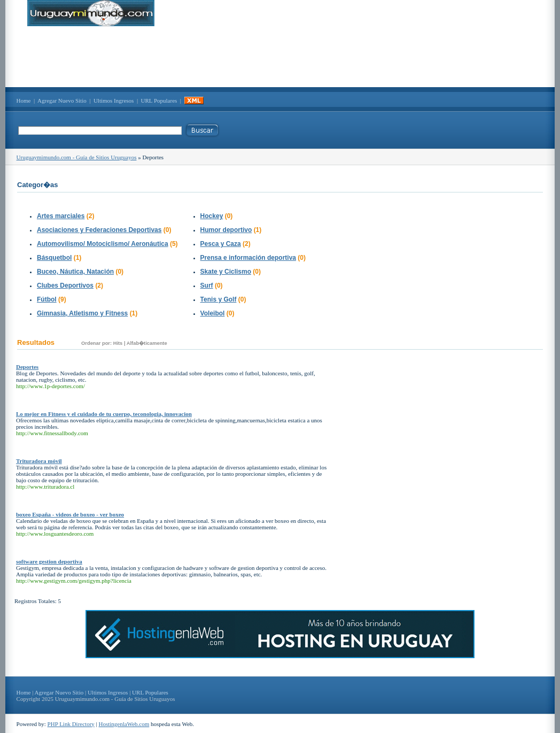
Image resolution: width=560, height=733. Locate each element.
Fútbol (47, 299)
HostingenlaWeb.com (124, 724)
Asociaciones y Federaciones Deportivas (99, 230)
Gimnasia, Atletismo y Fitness (82, 313)
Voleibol (213, 313)
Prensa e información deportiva (248, 258)
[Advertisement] (280, 57)
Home (24, 101)
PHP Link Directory (71, 724)
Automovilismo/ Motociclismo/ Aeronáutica (103, 244)
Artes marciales (61, 216)
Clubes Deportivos (65, 286)
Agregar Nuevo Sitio (62, 101)
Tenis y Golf (219, 299)
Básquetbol (54, 258)
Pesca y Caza (221, 244)
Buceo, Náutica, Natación (75, 272)
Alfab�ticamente (147, 343)
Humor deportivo (226, 230)
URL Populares (159, 101)
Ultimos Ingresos (114, 101)
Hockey (212, 216)
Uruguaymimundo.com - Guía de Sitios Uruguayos (77, 157)
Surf (207, 286)
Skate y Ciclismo (226, 272)
